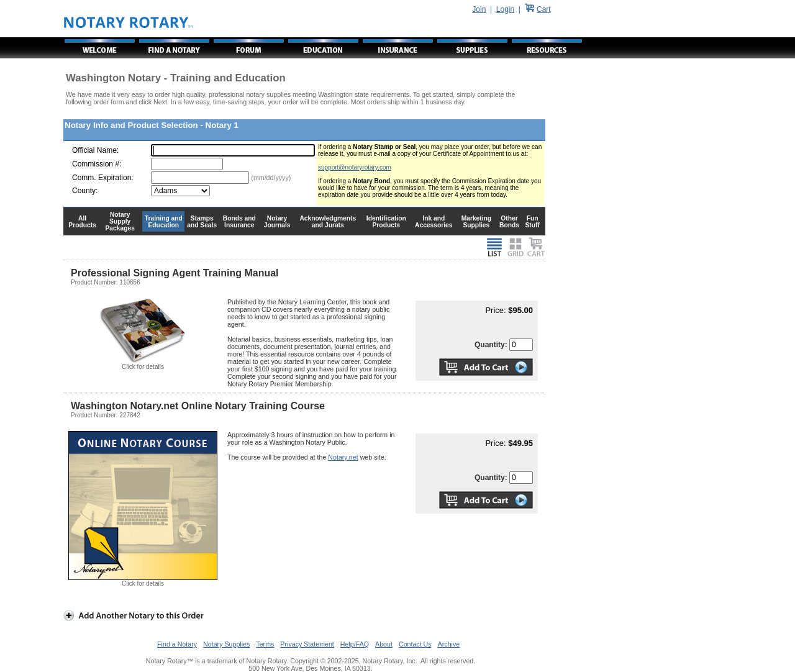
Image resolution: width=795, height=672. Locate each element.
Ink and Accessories (434, 222)
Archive (449, 644)
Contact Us (415, 644)
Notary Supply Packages (120, 221)
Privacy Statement (307, 644)
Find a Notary (177, 644)
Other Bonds (509, 222)
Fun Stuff (532, 222)
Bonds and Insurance (239, 222)
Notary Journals (277, 222)
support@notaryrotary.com (355, 167)
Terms (265, 644)
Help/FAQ (355, 644)
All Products (82, 222)
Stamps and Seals (202, 222)
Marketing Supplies (477, 222)
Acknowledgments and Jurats (328, 222)
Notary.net (343, 457)
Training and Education (164, 222)
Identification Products (386, 222)
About (384, 644)
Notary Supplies (226, 644)
